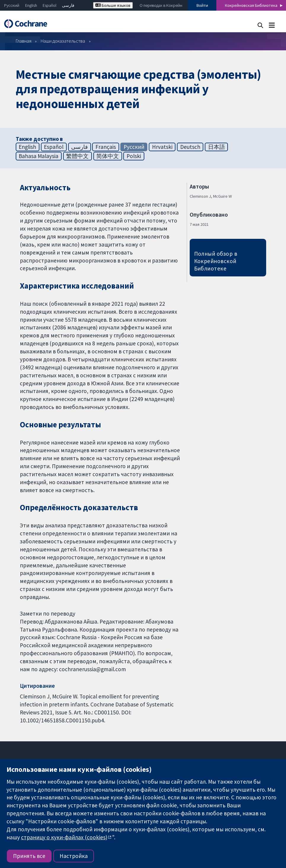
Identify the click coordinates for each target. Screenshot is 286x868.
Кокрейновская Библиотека (251, 5)
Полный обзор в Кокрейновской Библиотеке (216, 261)
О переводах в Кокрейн (161, 5)
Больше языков (113, 5)
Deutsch (190, 147)
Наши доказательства (63, 41)
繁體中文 (77, 156)
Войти (202, 5)
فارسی (68, 5)
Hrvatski (162, 147)
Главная (24, 41)
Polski (134, 156)
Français (106, 147)
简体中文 (108, 156)
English (31, 5)
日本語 (217, 147)
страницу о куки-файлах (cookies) (64, 837)
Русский (12, 5)
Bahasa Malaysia (39, 156)
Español (49, 5)
